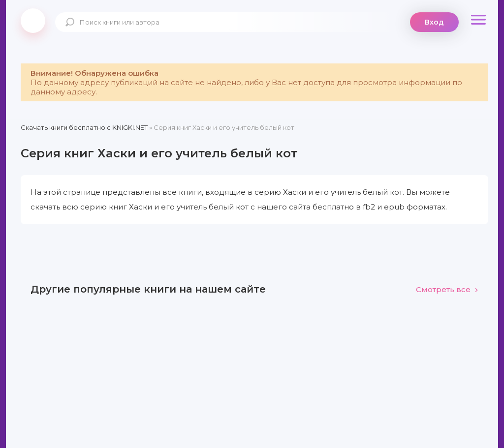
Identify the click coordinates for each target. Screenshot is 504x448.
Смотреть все (447, 289)
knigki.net (33, 21)
